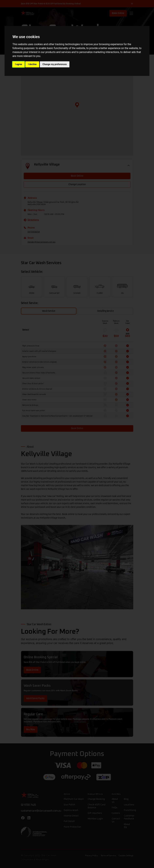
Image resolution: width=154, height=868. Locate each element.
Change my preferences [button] (55, 64)
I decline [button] (32, 64)
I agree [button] (19, 64)
